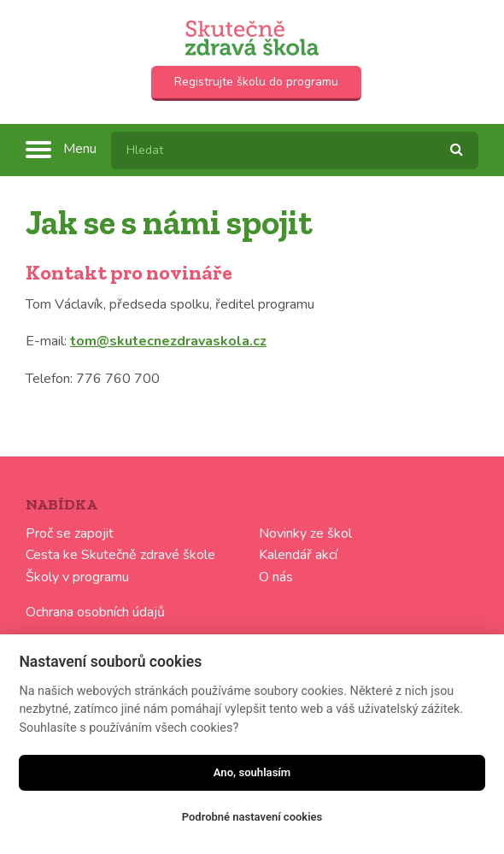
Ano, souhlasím (252, 772)
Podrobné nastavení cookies (252, 817)
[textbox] (295, 150)
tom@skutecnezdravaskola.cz (168, 341)
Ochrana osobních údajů (95, 612)
